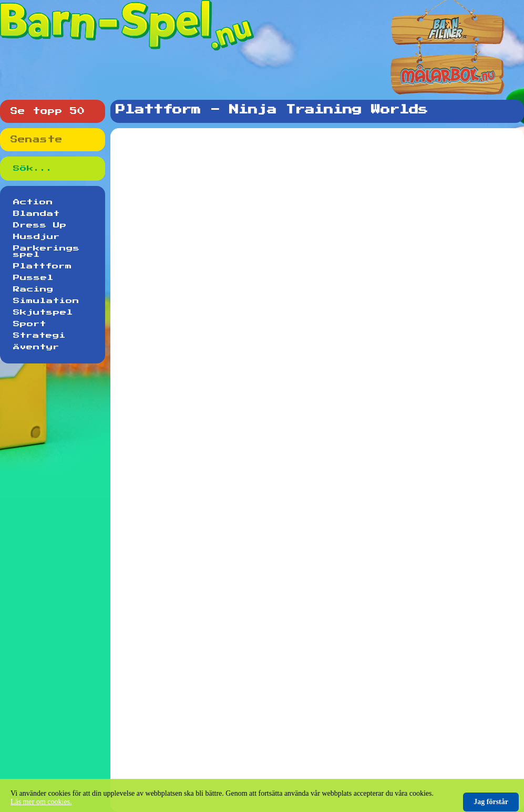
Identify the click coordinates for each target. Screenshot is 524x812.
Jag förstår (491, 802)
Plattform (43, 266)
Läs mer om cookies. (41, 802)
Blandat (37, 214)
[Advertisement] (320, 191)
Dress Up (40, 225)
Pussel (33, 278)
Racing (33, 289)
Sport (30, 324)
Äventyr (36, 347)
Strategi (39, 336)
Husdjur (37, 237)
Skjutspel (43, 313)
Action (33, 202)
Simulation (46, 301)
